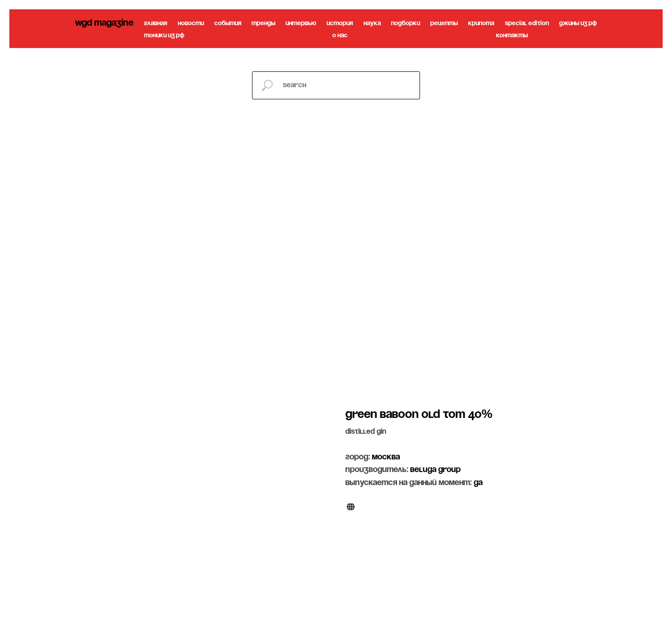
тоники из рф (164, 36)
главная (155, 24)
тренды (263, 24)
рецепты (444, 24)
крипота (481, 24)
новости (191, 24)
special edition (527, 24)
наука (372, 24)
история (340, 24)
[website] (351, 507)
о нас (340, 36)
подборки (406, 24)
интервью (301, 24)
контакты (512, 36)
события (228, 24)
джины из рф (578, 24)
